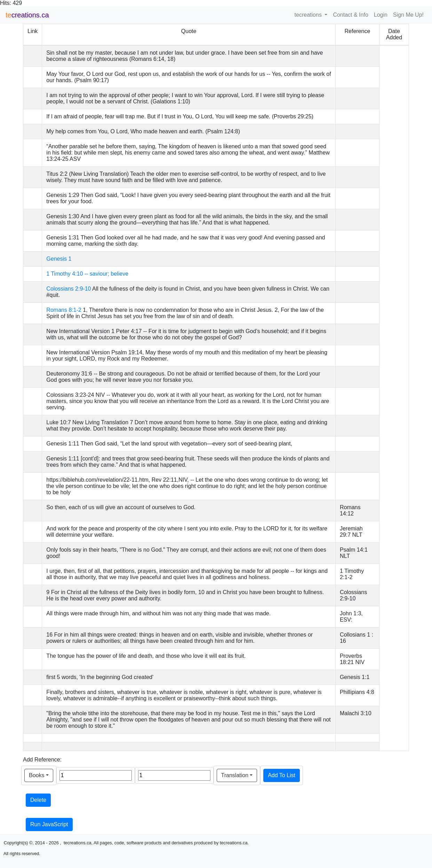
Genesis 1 (59, 259)
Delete (38, 800)
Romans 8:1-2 (64, 310)
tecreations (309, 15)
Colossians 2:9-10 (69, 289)
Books (37, 775)
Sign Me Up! (408, 15)
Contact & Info (350, 15)
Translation (235, 775)
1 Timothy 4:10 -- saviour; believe (87, 274)
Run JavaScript (49, 824)
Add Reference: (42, 760)
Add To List (282, 775)
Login (381, 15)
